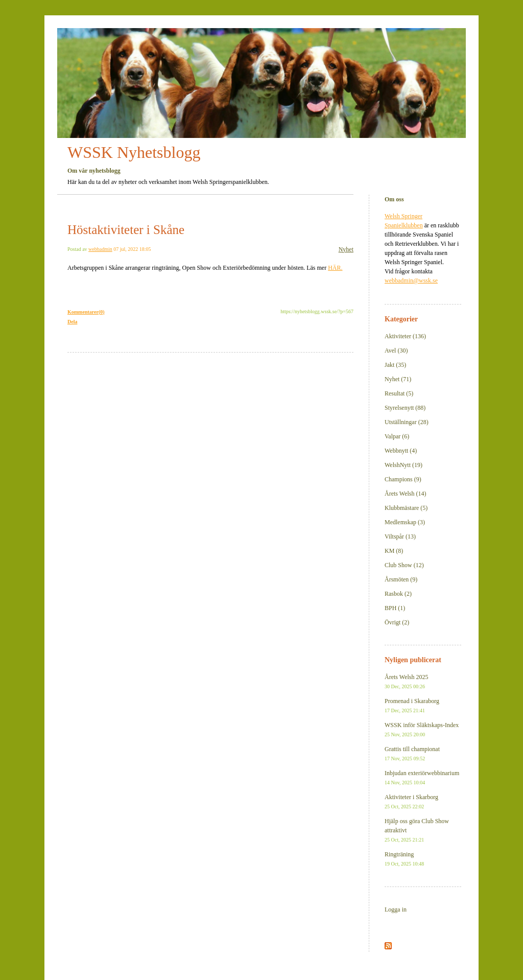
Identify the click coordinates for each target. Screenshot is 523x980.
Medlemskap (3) (405, 522)
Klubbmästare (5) (406, 508)
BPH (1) (395, 608)
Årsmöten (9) (401, 579)
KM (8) (394, 551)
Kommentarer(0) (86, 312)
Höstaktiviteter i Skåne (126, 230)
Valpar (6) (397, 436)
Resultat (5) (399, 393)
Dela (72, 322)
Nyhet (346, 249)
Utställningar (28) (407, 422)
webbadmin (100, 249)
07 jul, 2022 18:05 (132, 249)
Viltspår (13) (400, 536)
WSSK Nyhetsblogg (134, 152)
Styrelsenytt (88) (405, 408)
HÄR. (335, 268)
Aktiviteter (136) (405, 336)
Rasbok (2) (398, 594)
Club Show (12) (404, 565)
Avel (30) (396, 351)
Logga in (396, 909)
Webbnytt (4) (401, 451)
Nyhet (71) (398, 379)
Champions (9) (403, 479)
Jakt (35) (395, 365)
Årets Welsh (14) (405, 494)
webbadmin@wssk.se (411, 281)
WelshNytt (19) (403, 465)
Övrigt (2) (397, 622)
